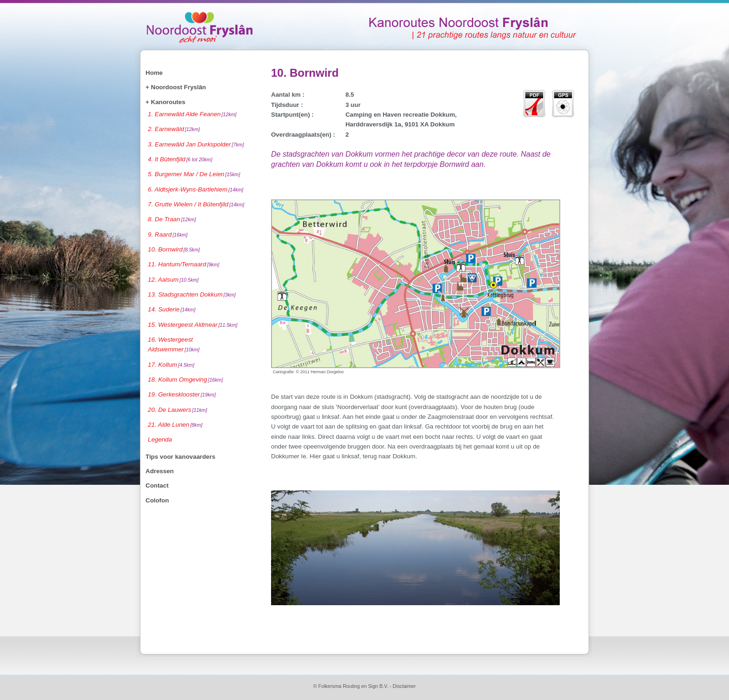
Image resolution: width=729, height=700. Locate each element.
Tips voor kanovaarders (180, 457)
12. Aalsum (173, 280)
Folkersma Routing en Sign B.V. (353, 686)
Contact (157, 485)
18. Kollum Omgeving (185, 380)
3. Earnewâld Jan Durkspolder (196, 144)
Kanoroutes (168, 102)
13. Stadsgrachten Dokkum (192, 294)
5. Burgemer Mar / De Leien (194, 174)
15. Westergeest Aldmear (193, 325)
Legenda (160, 439)
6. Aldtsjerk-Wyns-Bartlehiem (196, 189)
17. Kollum (171, 365)
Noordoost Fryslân (179, 87)
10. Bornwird (174, 249)
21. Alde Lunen (175, 425)
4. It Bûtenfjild (180, 159)
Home (154, 73)
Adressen (160, 471)
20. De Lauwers (177, 410)
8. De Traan (172, 219)
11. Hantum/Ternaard (184, 264)
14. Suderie (172, 309)
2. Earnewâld (174, 129)
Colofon (157, 500)
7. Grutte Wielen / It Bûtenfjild (196, 204)
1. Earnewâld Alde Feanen (192, 114)
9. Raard (168, 234)
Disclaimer (404, 686)
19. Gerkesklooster (182, 394)
